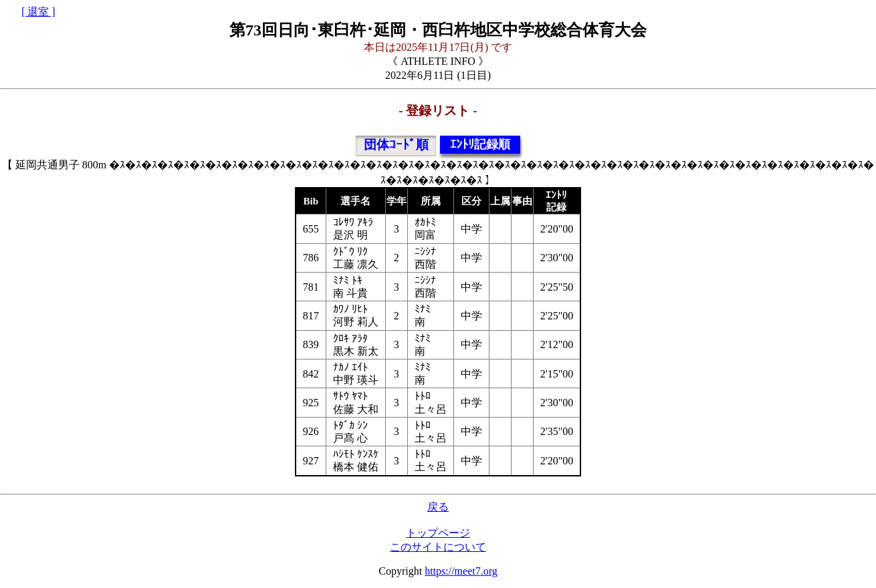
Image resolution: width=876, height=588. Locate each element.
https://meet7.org (461, 571)
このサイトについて (438, 547)
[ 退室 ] (38, 12)
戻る (438, 507)
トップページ (438, 533)
